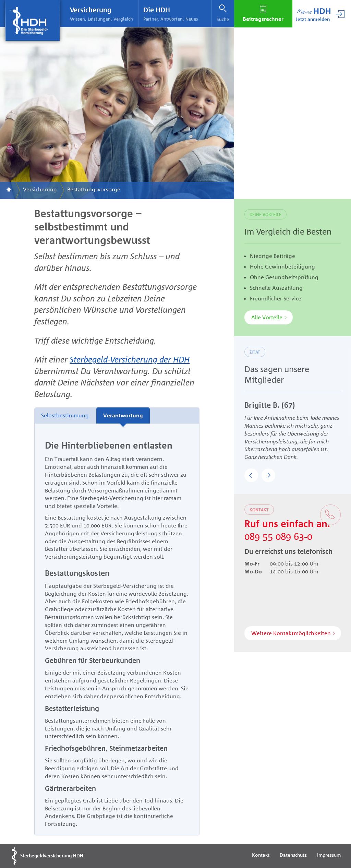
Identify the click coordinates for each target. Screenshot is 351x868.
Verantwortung (123, 415)
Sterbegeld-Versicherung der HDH (130, 359)
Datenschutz (293, 855)
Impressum (329, 855)
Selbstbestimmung (65, 415)
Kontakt (261, 855)
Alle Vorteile (267, 317)
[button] (251, 475)
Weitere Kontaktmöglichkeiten (291, 633)
